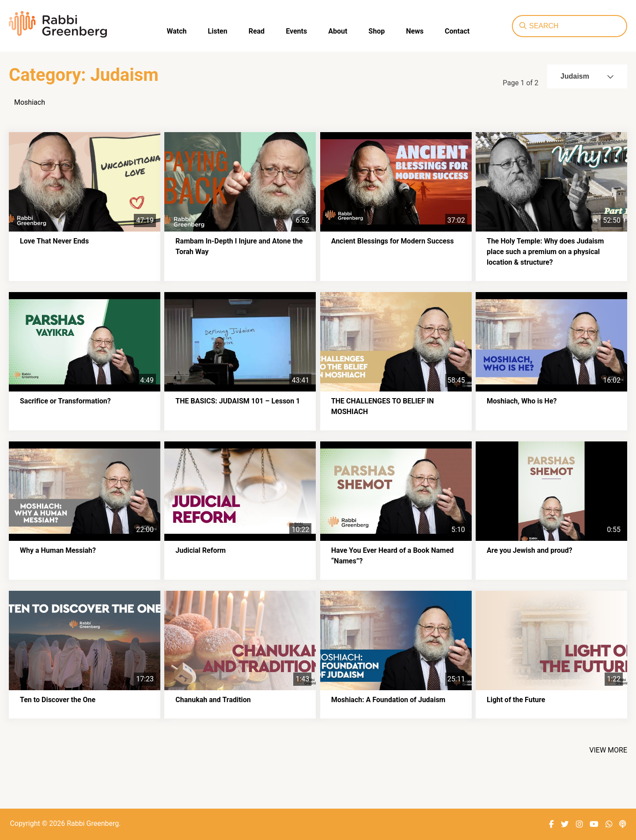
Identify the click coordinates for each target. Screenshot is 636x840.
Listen (218, 31)
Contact (457, 31)
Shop (377, 31)
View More (608, 750)
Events (296, 31)
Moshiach (30, 102)
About (338, 31)
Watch (177, 31)
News (415, 31)
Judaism (587, 76)
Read (257, 31)
